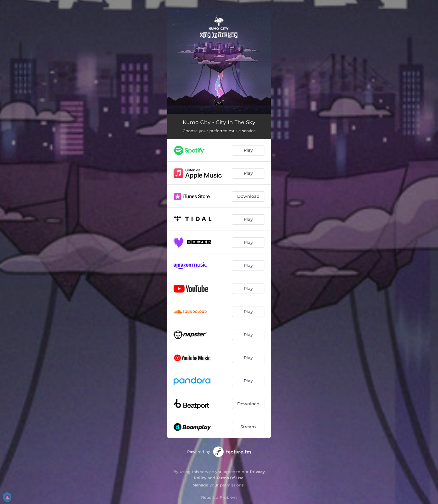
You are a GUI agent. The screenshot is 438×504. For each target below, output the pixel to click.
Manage (200, 485)
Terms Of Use (230, 478)
